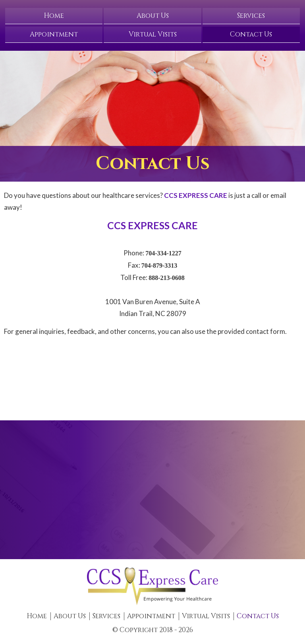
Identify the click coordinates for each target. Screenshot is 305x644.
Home (54, 16)
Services (251, 16)
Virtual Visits (153, 34)
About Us (153, 16)
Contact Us (251, 34)
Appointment (54, 34)
